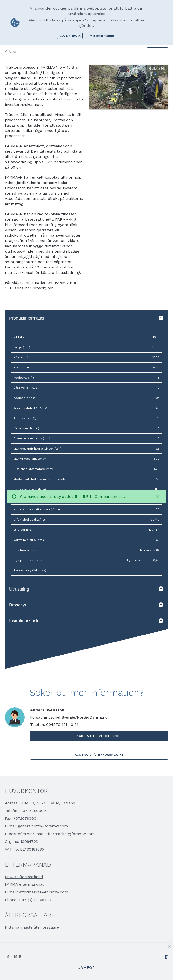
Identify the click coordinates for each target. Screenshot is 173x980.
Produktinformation (86, 318)
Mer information (102, 36)
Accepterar (70, 35)
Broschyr (86, 605)
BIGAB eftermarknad (24, 877)
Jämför (86, 968)
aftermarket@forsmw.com (44, 892)
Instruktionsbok (86, 621)
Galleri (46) (157, 68)
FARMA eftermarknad (25, 884)
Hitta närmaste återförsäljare (32, 927)
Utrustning (86, 589)
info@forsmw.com (51, 826)
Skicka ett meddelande (99, 736)
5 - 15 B (14, 956)
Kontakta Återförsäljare (99, 754)
